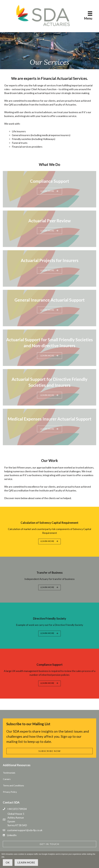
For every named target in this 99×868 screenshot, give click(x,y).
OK (8, 862)
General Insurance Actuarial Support (50, 300)
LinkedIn (12, 835)
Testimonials (9, 773)
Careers (7, 779)
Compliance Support (50, 181)
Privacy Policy (10, 792)
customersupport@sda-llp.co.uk (25, 830)
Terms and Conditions (13, 785)
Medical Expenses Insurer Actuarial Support (50, 419)
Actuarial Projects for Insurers (50, 260)
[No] (95, 860)
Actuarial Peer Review (50, 221)
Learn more (26, 862)
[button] (49, 191)
